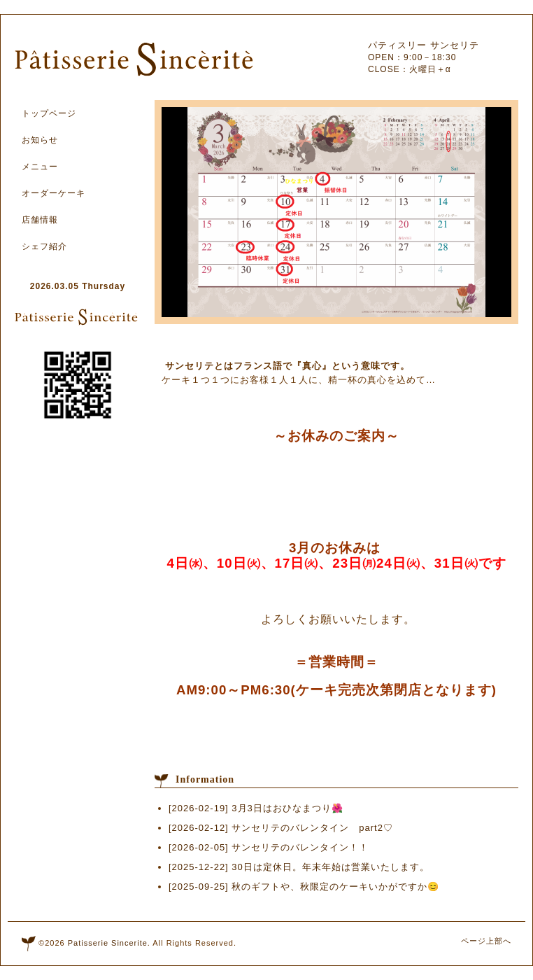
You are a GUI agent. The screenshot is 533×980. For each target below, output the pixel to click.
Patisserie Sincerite (108, 943)
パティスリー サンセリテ (424, 45)
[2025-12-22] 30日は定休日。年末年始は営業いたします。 (299, 867)
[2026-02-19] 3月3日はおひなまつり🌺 (256, 808)
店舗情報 (40, 220)
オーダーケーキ (54, 193)
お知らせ (40, 140)
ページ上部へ (486, 941)
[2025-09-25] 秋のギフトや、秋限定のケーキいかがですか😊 (304, 887)
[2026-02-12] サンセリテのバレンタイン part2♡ (281, 828)
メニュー (40, 167)
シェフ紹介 (44, 246)
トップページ (49, 113)
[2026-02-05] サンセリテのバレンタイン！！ (269, 847)
